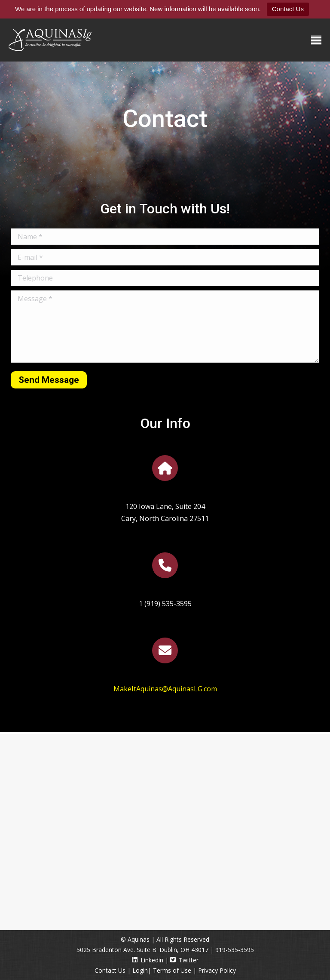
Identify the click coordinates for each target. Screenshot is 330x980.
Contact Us (288, 9)
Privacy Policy (217, 970)
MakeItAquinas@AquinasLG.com (165, 689)
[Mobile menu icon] (316, 40)
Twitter (184, 960)
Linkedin (148, 960)
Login (140, 970)
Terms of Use (172, 970)
